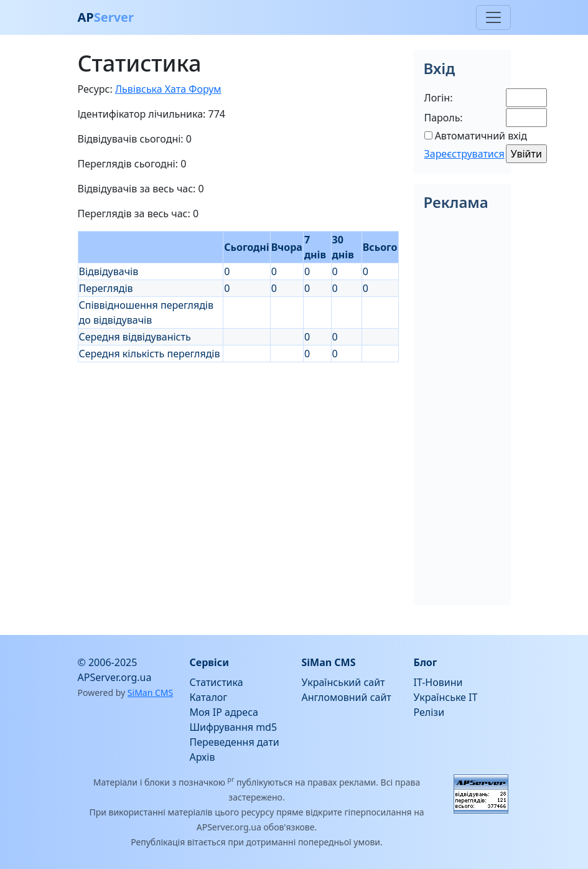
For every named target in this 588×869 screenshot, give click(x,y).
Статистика (217, 682)
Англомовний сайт (347, 697)
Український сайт (343, 682)
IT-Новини (438, 682)
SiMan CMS (150, 693)
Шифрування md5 (234, 727)
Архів (203, 757)
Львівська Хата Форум (168, 89)
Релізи (429, 712)
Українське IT (446, 697)
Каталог (209, 697)
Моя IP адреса (224, 712)
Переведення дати (235, 742)
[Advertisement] (238, 449)
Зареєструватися (464, 154)
